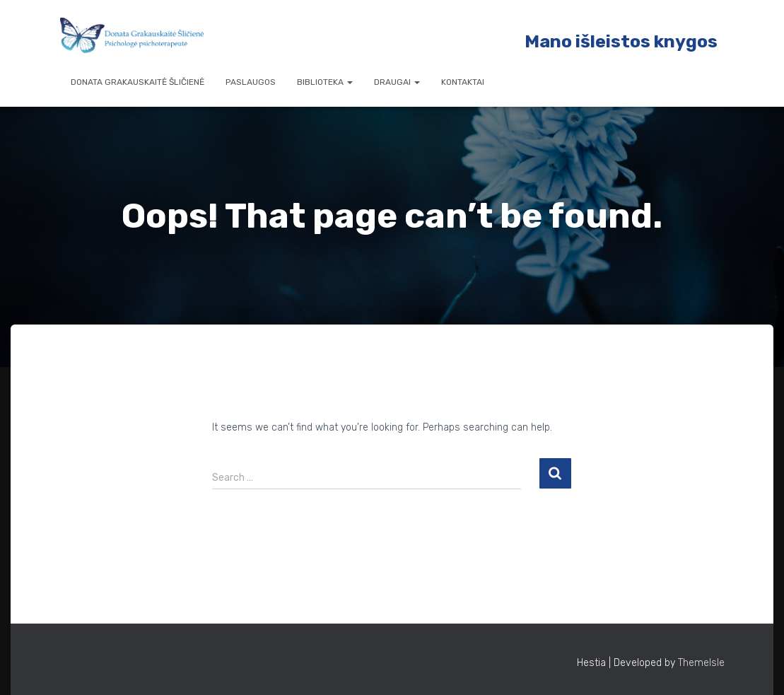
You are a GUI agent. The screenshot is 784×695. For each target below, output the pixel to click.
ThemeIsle (701, 663)
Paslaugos (251, 82)
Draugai (397, 82)
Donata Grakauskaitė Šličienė (138, 82)
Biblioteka (325, 82)
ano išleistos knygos (628, 41)
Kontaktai (463, 82)
